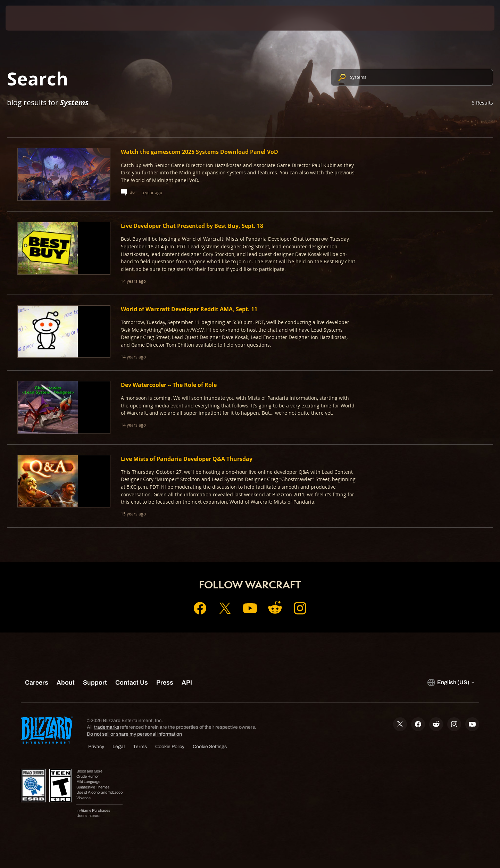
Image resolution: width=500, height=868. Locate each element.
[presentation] (31, 18)
